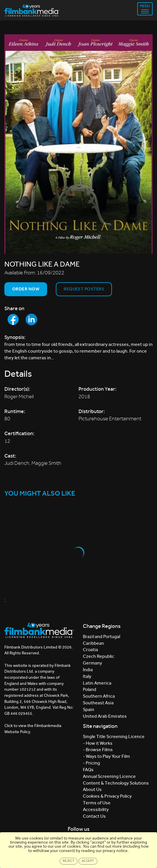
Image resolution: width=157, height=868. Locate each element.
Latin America (97, 683)
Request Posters (84, 289)
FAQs (88, 770)
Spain (89, 709)
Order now (26, 289)
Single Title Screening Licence (114, 736)
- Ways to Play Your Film (106, 756)
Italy (87, 676)
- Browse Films (98, 750)
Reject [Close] (69, 861)
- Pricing (91, 763)
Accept (88, 861)
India (88, 670)
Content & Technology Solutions (116, 783)
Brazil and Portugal (101, 636)
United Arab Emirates (105, 716)
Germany (92, 663)
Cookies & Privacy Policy (107, 796)
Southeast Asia (98, 703)
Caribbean (93, 643)
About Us (92, 789)
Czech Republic (99, 656)
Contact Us (94, 816)
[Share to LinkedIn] (31, 319)
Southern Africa (99, 696)
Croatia (90, 650)
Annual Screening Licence (109, 776)
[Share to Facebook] (13, 319)
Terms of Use (97, 803)
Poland (90, 689)
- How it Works (98, 743)
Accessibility (96, 809)
